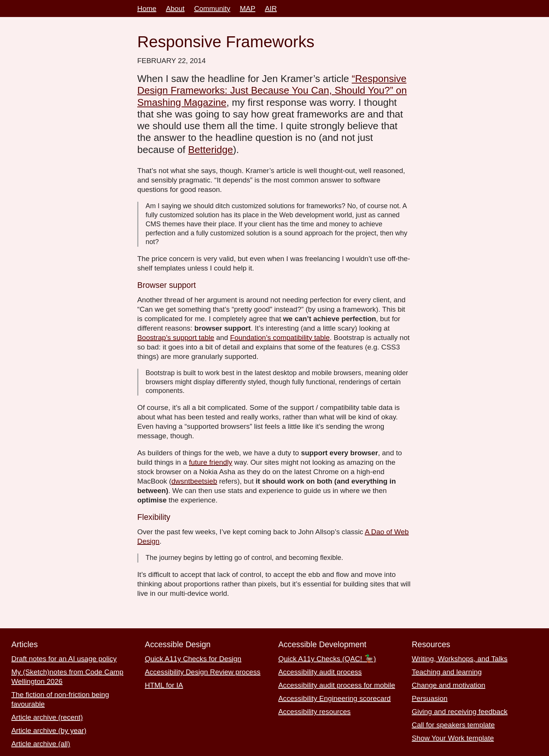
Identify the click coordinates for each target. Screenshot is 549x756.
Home (147, 9)
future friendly (211, 462)
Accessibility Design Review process (203, 672)
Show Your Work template (453, 738)
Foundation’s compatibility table (280, 338)
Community (212, 9)
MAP (247, 9)
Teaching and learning (447, 672)
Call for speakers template (453, 725)
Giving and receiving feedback (460, 712)
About (175, 9)
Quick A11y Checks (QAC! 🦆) (327, 659)
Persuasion (430, 698)
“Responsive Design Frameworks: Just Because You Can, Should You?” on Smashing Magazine (272, 90)
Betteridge (211, 150)
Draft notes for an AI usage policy (64, 659)
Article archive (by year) (49, 730)
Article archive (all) (41, 744)
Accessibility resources (314, 712)
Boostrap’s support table (176, 338)
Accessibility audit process (320, 672)
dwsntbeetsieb (194, 481)
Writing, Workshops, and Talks (460, 659)
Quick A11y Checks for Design (193, 659)
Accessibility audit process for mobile (337, 685)
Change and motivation (448, 685)
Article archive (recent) (47, 717)
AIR (271, 9)
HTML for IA (164, 685)
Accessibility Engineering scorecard (334, 698)
